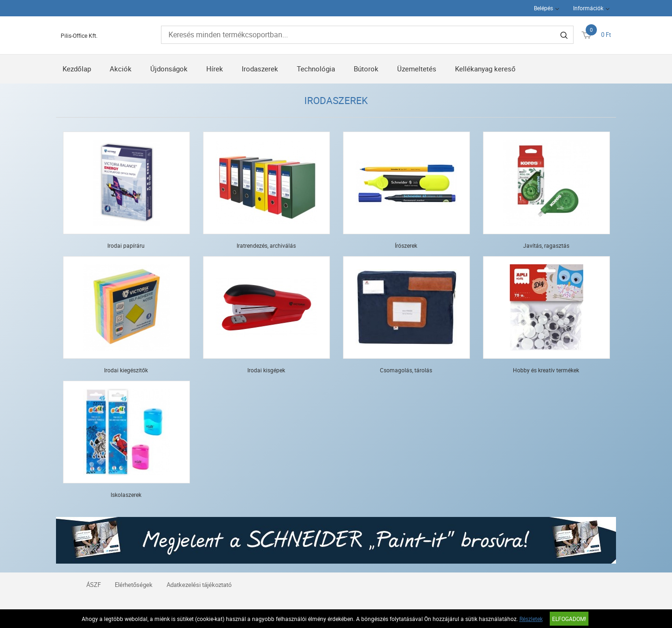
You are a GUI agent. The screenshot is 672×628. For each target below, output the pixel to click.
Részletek (531, 619)
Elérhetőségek (134, 585)
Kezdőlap (77, 69)
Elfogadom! (569, 619)
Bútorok (366, 69)
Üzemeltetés (417, 69)
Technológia (316, 69)
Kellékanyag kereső (485, 69)
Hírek (215, 69)
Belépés (543, 8)
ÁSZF (94, 585)
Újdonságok (169, 69)
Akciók (121, 69)
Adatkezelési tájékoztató (199, 585)
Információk (588, 8)
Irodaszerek (260, 69)
